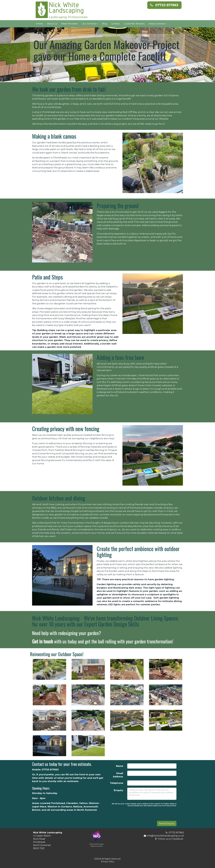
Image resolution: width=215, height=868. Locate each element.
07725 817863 (167, 5)
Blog (104, 24)
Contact (116, 24)
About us (52, 24)
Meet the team (70, 24)
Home (40, 24)
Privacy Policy (108, 862)
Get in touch (43, 641)
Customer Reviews (134, 24)
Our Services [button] (90, 24)
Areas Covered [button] (158, 24)
